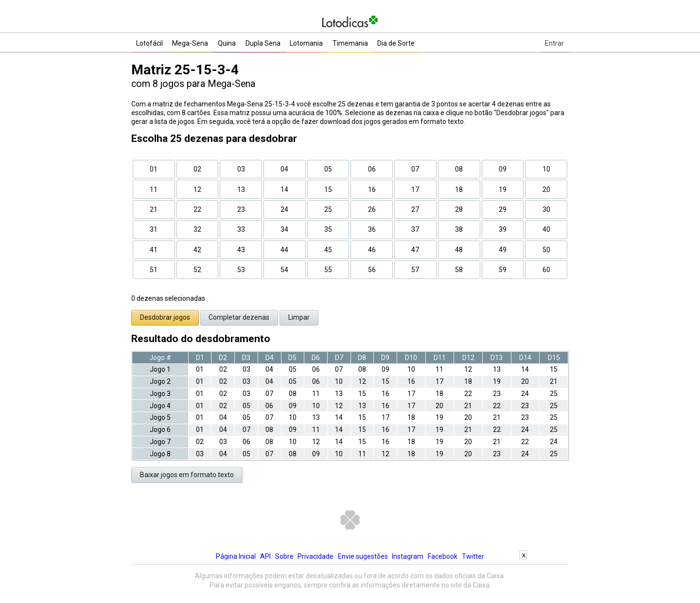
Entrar (554, 43)
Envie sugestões (363, 556)
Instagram (408, 556)
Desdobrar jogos (165, 317)
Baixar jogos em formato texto (187, 475)
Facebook (443, 556)
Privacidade (315, 556)
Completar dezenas (239, 317)
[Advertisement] (350, 581)
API (265, 556)
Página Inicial (236, 556)
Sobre (284, 556)
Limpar (299, 317)
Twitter (473, 556)
